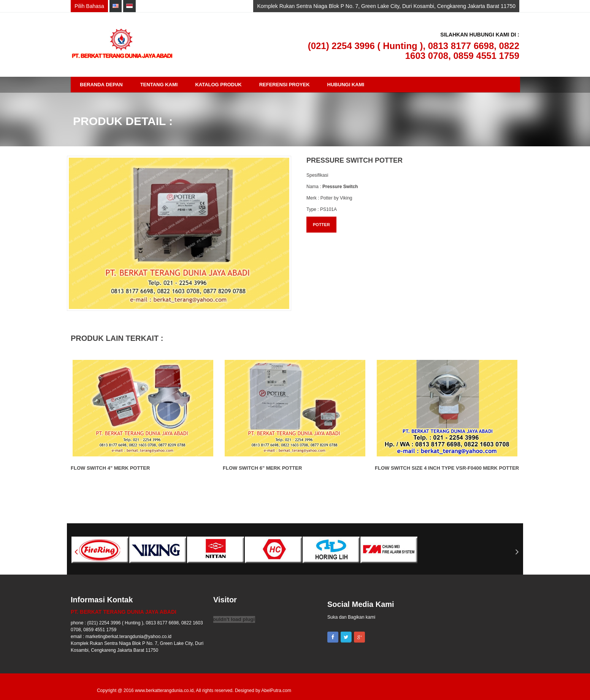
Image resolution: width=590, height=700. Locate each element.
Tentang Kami (159, 85)
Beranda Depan (101, 85)
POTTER (321, 225)
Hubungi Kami (346, 85)
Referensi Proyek (285, 85)
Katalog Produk (218, 85)
